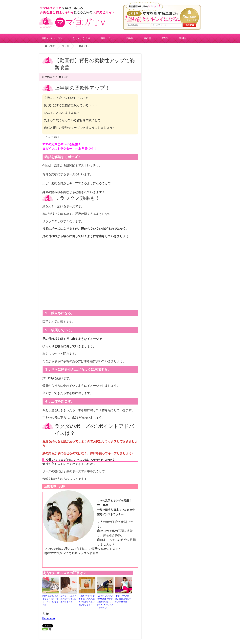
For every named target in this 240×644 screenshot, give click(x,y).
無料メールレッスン (52, 38)
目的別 (147, 38)
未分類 (65, 46)
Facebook (49, 618)
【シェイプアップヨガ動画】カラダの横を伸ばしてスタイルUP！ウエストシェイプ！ (105, 602)
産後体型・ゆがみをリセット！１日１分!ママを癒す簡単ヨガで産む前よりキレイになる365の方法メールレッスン (162, 12)
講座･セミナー (108, 38)
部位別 (165, 38)
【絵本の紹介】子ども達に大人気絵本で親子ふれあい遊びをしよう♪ (87, 600)
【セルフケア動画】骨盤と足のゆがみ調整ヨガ (123, 599)
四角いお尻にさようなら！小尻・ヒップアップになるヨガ (50, 600)
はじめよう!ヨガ (82, 38)
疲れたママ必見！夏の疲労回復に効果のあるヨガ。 (68, 599)
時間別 (183, 38)
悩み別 (130, 38)
